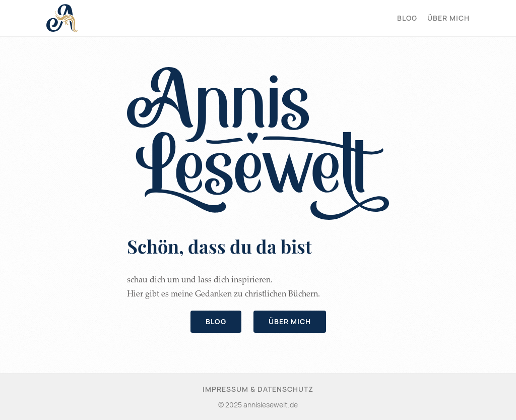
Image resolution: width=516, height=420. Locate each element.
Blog (407, 18)
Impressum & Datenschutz (258, 389)
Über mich (448, 18)
